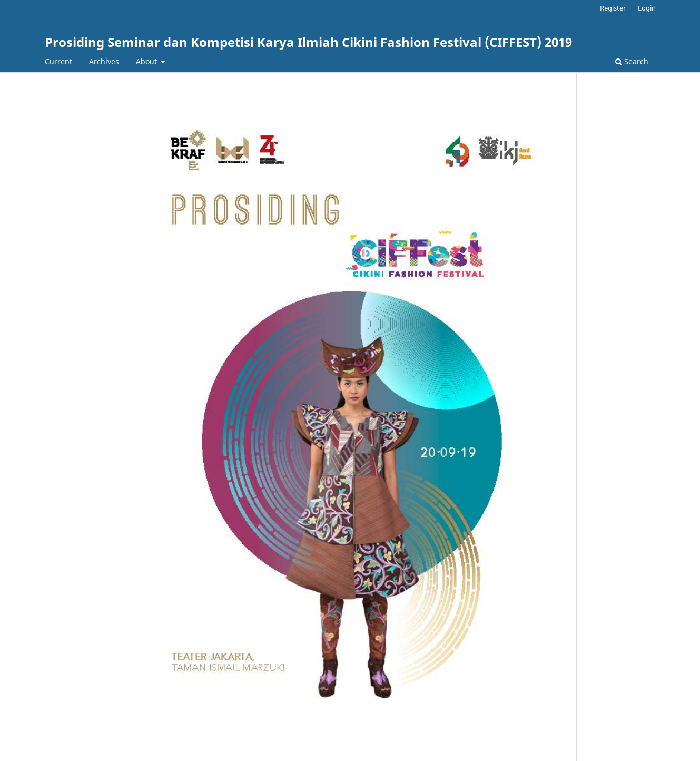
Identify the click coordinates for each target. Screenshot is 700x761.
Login (647, 8)
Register (613, 8)
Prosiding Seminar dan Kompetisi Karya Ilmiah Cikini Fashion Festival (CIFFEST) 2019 (308, 42)
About (147, 61)
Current (58, 61)
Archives (104, 61)
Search (632, 61)
